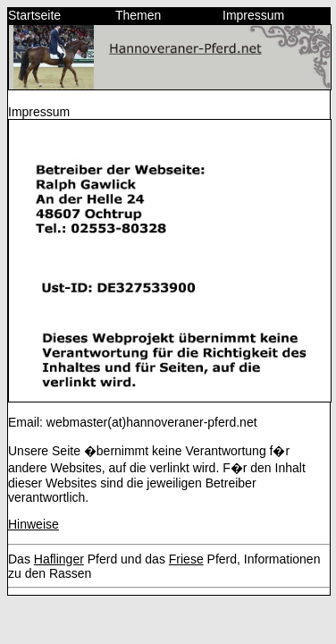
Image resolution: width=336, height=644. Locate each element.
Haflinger (59, 559)
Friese (186, 559)
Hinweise (34, 524)
